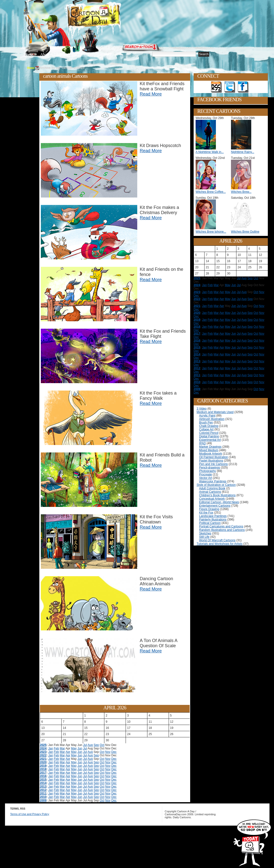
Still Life (204, 537)
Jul (85, 745)
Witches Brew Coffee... (211, 192)
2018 (43, 769)
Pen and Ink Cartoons (213, 464)
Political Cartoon (210, 523)
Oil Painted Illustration (214, 457)
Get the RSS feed (216, 87)
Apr (68, 752)
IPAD (202, 443)
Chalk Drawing (209, 426)
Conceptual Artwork (212, 499)
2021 (43, 759)
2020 (43, 762)
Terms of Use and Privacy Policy (30, 814)
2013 (43, 787)
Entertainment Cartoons (215, 506)
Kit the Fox (206, 513)
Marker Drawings (210, 447)
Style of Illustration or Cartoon (216, 485)
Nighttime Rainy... (243, 152)
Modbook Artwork (211, 454)
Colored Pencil (209, 433)
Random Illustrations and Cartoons (222, 530)
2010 (43, 797)
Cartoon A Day (106, 16)
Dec (114, 752)
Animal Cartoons (210, 492)
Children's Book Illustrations (217, 495)
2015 (43, 780)
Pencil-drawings (210, 468)
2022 (43, 755)
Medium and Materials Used (215, 412)
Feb (57, 748)
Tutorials (84, 55)
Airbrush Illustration (212, 419)
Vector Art (205, 478)
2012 (43, 790)
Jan (51, 748)
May (74, 748)
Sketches (205, 533)
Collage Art (206, 429)
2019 (43, 766)
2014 (43, 783)
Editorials (63, 55)
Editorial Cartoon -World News (219, 502)
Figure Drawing (209, 509)
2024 (43, 748)
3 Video (202, 409)
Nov (108, 752)
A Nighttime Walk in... (210, 152)
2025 (43, 745)
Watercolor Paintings (213, 481)
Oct (102, 745)
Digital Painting (209, 436)
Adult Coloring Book (212, 488)
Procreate (205, 474)
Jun (80, 748)
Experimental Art (210, 440)
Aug (90, 745)
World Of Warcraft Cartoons (217, 540)
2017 (43, 773)
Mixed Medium (209, 450)
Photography (207, 471)
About (45, 55)
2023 (43, 752)
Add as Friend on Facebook (243, 87)
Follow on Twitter (230, 87)
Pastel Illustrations (211, 461)
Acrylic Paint (207, 416)
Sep (96, 745)
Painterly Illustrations (213, 520)
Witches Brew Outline (245, 232)
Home (28, 55)
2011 (43, 794)
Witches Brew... (241, 192)
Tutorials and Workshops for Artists (219, 544)
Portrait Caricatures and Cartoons (221, 526)
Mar (62, 748)
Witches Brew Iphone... (211, 232)
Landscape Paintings (213, 516)
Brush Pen (206, 422)
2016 (43, 776)
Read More (151, 94)
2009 (43, 800)
